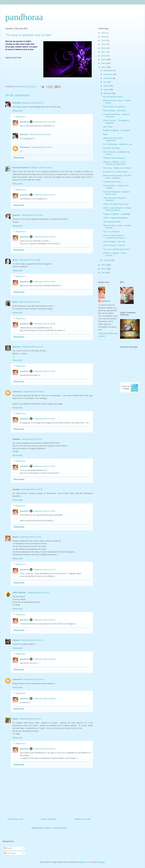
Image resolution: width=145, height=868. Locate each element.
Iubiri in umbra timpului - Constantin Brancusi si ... (115, 237)
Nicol (15, 302)
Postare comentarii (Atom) (55, 828)
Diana (15, 719)
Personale (25, 147)
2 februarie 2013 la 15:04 (44, 237)
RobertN (16, 103)
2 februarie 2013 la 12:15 (39, 134)
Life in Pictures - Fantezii (114, 245)
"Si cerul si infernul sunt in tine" (116, 249)
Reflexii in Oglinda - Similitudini (116, 130)
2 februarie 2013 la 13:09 (29, 260)
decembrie (108, 70)
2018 (104, 48)
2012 (104, 265)
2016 (104, 56)
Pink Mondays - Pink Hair (114, 242)
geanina (16, 215)
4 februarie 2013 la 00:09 (44, 699)
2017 (104, 52)
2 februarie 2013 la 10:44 (32, 103)
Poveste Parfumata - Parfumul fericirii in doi (116, 193)
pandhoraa (24, 17)
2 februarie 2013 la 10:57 (44, 195)
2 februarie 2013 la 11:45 (32, 215)
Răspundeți (18, 111)
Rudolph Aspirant (21, 168)
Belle (105, 134)
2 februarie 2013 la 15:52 (44, 511)
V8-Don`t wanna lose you (114, 158)
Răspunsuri (21, 117)
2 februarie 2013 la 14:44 (41, 147)
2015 (104, 60)
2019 (104, 44)
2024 (104, 37)
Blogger (101, 862)
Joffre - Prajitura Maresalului (115, 218)
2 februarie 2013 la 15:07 (44, 466)
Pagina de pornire (49, 819)
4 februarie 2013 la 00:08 (44, 659)
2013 (104, 67)
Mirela (15, 537)
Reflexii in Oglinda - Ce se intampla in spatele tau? (114, 163)
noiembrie (108, 74)
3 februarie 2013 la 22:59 (30, 719)
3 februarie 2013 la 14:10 (32, 640)
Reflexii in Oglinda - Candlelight (117, 214)
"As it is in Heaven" (111, 232)
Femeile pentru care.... (113, 182)
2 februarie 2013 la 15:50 (32, 489)
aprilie (106, 86)
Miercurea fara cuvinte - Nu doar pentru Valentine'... (117, 177)
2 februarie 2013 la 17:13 (44, 570)
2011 (104, 269)
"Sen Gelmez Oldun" (112, 222)
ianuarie (107, 260)
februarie (108, 93)
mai (106, 82)
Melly (15, 260)
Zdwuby (16, 640)
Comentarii (10, 853)
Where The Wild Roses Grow (116, 204)
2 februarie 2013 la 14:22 (33, 392)
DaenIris (16, 347)
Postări (8, 848)
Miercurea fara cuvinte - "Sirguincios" (113, 139)
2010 (104, 273)
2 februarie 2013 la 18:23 (44, 620)
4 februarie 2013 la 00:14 (44, 749)
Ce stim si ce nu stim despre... (116, 172)
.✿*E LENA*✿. (19, 593)
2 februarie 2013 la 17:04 (30, 537)
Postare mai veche (82, 819)
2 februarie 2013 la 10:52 (44, 122)
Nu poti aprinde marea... (114, 97)
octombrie (108, 78)
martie (107, 90)
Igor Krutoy (108, 127)
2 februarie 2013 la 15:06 (44, 419)
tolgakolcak (83, 862)
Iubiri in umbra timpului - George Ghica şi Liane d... (117, 209)
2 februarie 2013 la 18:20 (38, 593)
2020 (104, 40)
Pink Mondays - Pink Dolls (114, 111)
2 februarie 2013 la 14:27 (32, 439)
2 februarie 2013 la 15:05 (44, 324)
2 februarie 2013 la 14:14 (32, 347)
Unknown (17, 392)
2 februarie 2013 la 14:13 (29, 302)
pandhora (24, 122)
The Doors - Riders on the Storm (117, 168)
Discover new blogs (112, 148)
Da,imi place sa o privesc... (115, 107)
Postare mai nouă (15, 819)
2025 (104, 33)
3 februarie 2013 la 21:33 (33, 679)
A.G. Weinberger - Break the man (118, 144)
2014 (104, 63)
